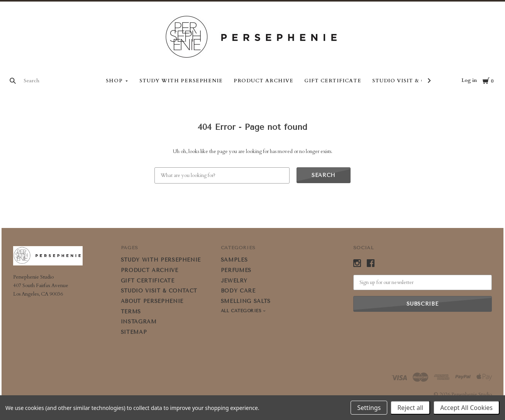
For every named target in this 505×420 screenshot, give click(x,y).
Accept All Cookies (466, 408)
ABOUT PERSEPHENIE (152, 301)
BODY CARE (238, 291)
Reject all (410, 408)
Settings (369, 408)
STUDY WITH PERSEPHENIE (181, 81)
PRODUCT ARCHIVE (264, 81)
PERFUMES (236, 270)
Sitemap (134, 332)
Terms (131, 312)
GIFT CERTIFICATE (333, 81)
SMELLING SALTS (246, 301)
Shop (114, 81)
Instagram (139, 322)
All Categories (242, 311)
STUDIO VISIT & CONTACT (412, 81)
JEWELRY (234, 281)
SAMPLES (234, 260)
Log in (469, 80)
